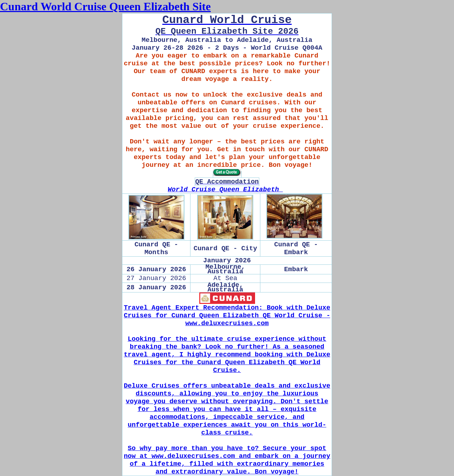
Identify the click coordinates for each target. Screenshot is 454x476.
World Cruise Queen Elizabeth (225, 190)
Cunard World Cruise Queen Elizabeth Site (105, 6)
